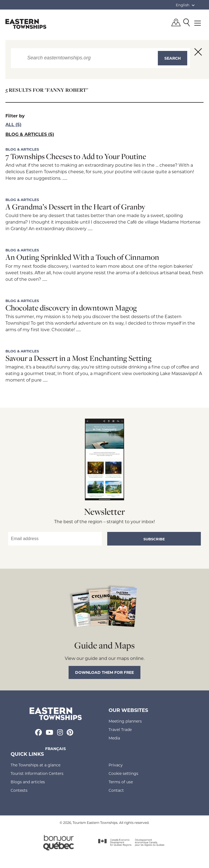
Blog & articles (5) (30, 134)
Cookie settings (123, 773)
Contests (19, 790)
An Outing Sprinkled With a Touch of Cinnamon (82, 257)
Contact (116, 790)
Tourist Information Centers (37, 773)
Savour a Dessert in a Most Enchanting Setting (79, 358)
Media (114, 738)
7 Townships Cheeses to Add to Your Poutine (76, 156)
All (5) (13, 124)
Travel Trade (120, 730)
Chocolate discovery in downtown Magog (71, 308)
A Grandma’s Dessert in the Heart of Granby (75, 207)
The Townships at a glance (36, 765)
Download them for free (104, 672)
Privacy (116, 765)
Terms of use (121, 782)
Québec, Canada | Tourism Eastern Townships (26, 24)
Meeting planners (125, 721)
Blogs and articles (28, 782)
